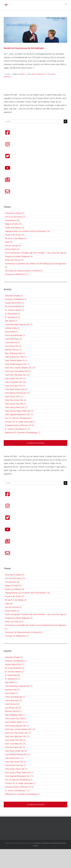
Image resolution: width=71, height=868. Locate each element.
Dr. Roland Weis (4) (12, 675)
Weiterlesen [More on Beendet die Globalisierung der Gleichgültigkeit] (7, 77)
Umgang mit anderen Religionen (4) (19, 618)
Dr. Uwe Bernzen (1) (13, 679)
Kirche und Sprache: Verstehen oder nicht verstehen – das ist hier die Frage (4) (36, 614)
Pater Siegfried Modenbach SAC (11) (19, 776)
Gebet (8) (9, 604)
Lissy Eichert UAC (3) (13, 708)
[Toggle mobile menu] (66, 4)
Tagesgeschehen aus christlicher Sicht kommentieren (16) (27, 593)
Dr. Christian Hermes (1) (14, 672)
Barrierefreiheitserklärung (58, 843)
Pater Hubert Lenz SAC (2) (15, 740)
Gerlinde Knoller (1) (12, 690)
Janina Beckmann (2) (13, 700)
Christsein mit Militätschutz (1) (17, 636)
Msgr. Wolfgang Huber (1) (15, 715)
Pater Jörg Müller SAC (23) (15, 744)
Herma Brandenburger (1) (15, 697)
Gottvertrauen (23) (12, 582)
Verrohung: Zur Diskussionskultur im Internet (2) (24, 632)
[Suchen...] (34, 483)
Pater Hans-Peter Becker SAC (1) (18, 733)
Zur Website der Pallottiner (36, 805)
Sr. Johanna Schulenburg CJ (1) (17, 791)
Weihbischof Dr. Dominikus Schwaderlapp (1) (22, 794)
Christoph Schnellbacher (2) (16, 661)
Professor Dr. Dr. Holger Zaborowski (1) (20, 783)
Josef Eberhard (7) (12, 704)
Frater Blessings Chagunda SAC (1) (19, 686)
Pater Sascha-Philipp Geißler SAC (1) (19, 773)
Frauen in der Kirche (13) (15, 596)
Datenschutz (46, 843)
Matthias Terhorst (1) (13, 711)
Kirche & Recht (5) (12, 611)
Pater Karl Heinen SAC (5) (15, 747)
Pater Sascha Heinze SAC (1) (16, 769)
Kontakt (35, 846)
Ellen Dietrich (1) (11, 682)
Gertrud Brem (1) (12, 693)
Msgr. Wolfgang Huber (39, 74)
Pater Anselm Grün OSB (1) (16, 719)
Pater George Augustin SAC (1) (17, 726)
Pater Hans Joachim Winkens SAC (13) (20, 729)
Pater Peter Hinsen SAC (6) (16, 762)
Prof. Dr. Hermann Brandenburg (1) (19, 780)
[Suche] (65, 483)
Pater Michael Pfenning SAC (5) (17, 755)
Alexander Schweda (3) (14, 657)
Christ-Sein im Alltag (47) (15, 575)
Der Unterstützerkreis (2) (15, 668)
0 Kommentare (51, 74)
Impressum (38, 843)
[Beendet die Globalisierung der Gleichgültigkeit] (35, 30)
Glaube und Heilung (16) (14, 589)
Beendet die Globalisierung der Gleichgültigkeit (24, 48)
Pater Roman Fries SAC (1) (15, 765)
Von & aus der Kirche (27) (15, 578)
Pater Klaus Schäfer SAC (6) (16, 751)
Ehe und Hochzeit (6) (13, 607)
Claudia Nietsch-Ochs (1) (15, 664)
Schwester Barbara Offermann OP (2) (19, 787)
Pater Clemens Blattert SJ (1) (16, 722)
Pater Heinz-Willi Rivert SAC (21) (17, 737)
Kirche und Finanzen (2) (14, 622)
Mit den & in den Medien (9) (16, 600)
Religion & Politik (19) (13, 586)
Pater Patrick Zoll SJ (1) (14, 758)
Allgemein (22, 74)
